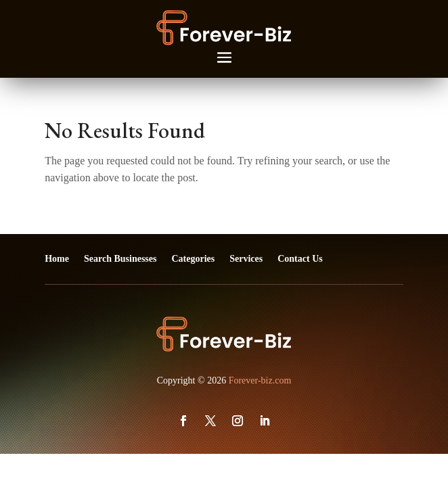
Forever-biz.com (260, 380)
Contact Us (300, 259)
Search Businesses (120, 259)
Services (246, 259)
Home (57, 259)
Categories (193, 259)
